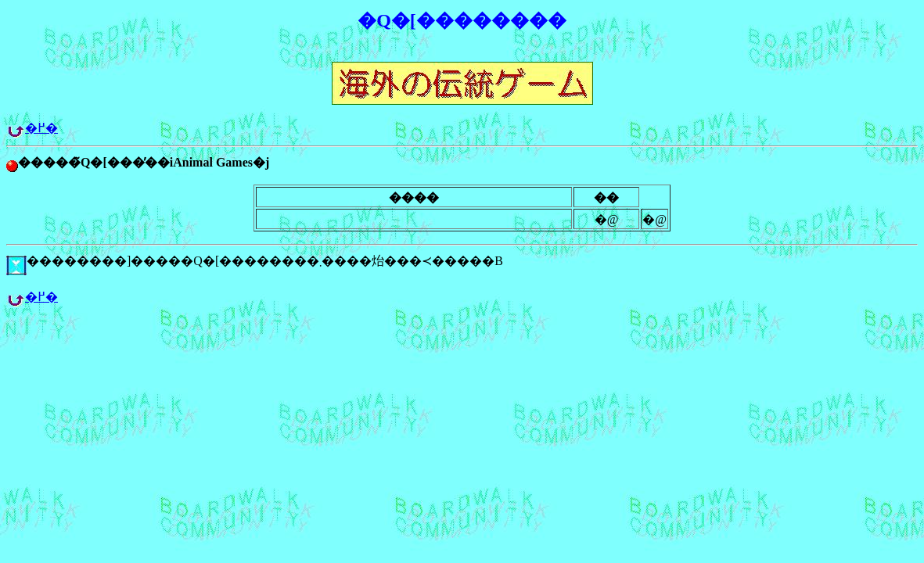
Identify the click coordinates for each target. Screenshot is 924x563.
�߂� (41, 128)
